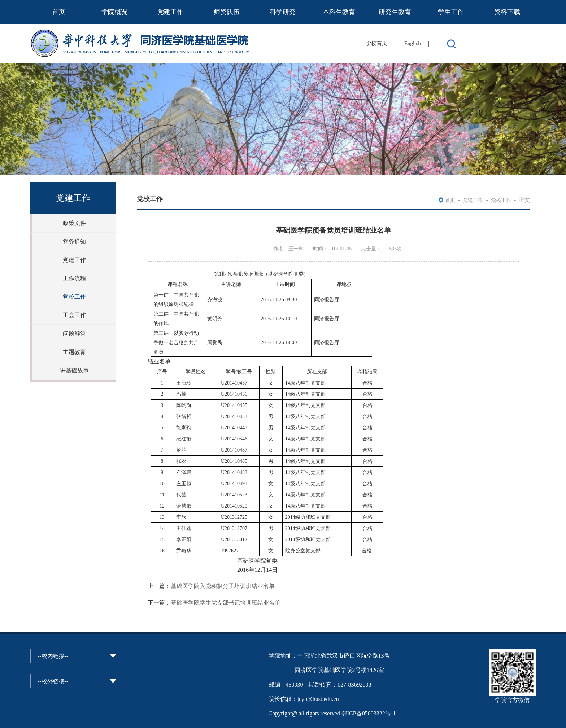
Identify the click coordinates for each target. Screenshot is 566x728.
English (413, 43)
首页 (58, 12)
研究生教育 (395, 12)
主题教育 (74, 352)
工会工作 (74, 315)
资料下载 (507, 12)
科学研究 (283, 12)
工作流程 (74, 278)
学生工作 (451, 12)
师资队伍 (227, 12)
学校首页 (376, 43)
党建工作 (170, 12)
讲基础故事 (74, 370)
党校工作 (74, 297)
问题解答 (74, 334)
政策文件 (74, 223)
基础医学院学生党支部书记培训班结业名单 (226, 603)
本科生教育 (339, 12)
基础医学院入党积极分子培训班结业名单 (223, 586)
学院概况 (114, 12)
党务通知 (74, 242)
